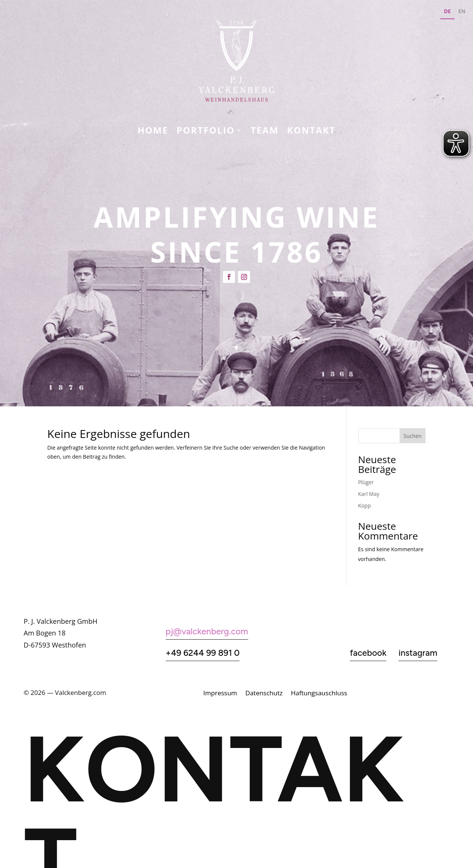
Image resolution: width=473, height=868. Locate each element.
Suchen (413, 436)
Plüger (366, 482)
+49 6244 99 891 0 (203, 653)
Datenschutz (264, 694)
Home (153, 132)
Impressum (220, 694)
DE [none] (447, 11)
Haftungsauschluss (319, 694)
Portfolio (206, 132)
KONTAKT (311, 132)
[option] (462, 12)
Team (265, 132)
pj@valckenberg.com (207, 631)
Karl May (369, 494)
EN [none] (462, 11)
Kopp (365, 505)
